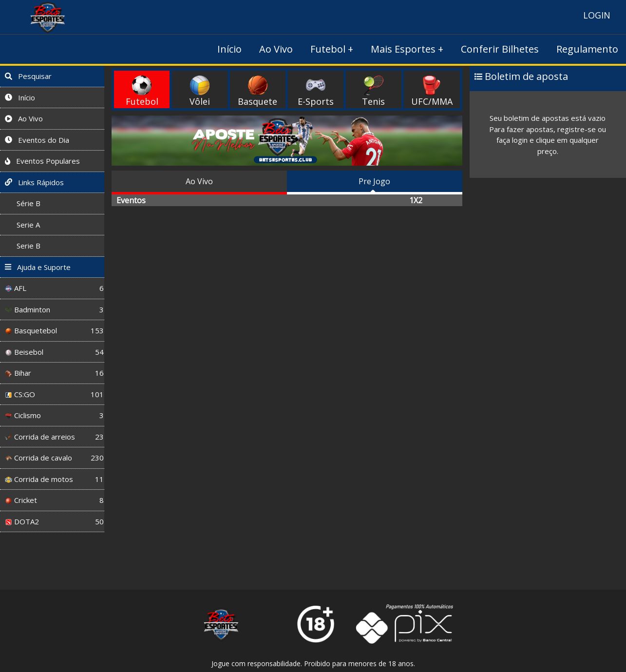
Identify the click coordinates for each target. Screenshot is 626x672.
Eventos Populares (42, 161)
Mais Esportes (403, 49)
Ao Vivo (276, 49)
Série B (23, 203)
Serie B (23, 246)
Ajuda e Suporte (38, 267)
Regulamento (587, 49)
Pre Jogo (374, 181)
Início (229, 49)
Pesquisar (28, 76)
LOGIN (597, 15)
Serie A (22, 225)
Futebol (328, 49)
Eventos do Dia (37, 140)
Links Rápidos (34, 182)
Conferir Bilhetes (500, 49)
